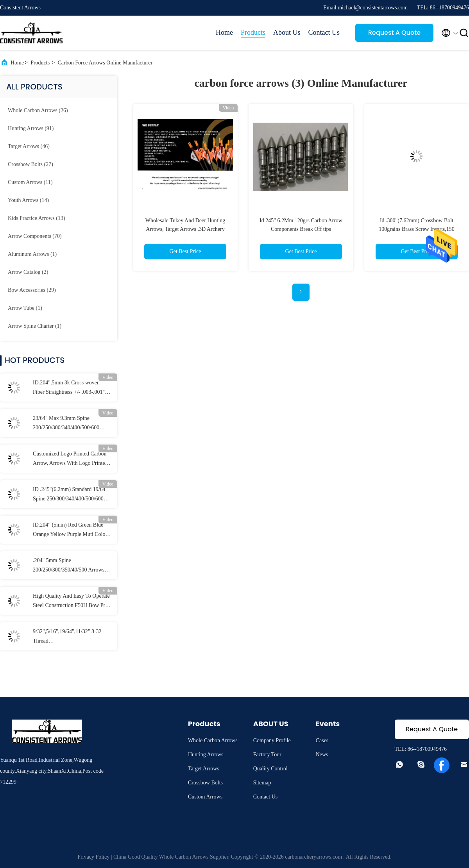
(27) (30, 164)
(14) (28, 200)
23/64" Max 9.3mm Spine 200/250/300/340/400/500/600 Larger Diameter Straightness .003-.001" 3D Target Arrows (66, 424)
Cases (322, 740)
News (322, 755)
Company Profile (272, 740)
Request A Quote (394, 33)
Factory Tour (267, 755)
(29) (32, 290)
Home (224, 32)
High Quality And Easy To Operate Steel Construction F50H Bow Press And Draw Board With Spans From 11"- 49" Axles (72, 602)
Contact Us (324, 32)
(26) (38, 110)
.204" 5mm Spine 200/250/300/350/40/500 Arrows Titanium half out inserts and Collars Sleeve (69, 566)
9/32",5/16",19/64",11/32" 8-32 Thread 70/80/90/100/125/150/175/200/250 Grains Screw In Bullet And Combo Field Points (72, 637)
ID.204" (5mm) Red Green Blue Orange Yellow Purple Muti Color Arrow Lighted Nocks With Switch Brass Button (71, 530)
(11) (30, 182)
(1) (32, 254)
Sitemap (262, 783)
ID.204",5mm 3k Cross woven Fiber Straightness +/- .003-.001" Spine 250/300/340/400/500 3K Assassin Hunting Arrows (69, 388)
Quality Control (270, 769)
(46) (29, 146)
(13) (37, 218)
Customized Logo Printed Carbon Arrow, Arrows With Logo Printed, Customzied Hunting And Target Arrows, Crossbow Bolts (71, 459)
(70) (35, 236)
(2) (28, 272)
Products (253, 32)
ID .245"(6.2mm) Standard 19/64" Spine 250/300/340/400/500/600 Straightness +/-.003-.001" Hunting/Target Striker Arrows (70, 495)
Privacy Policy (93, 857)
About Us (287, 32)
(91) (31, 128)
